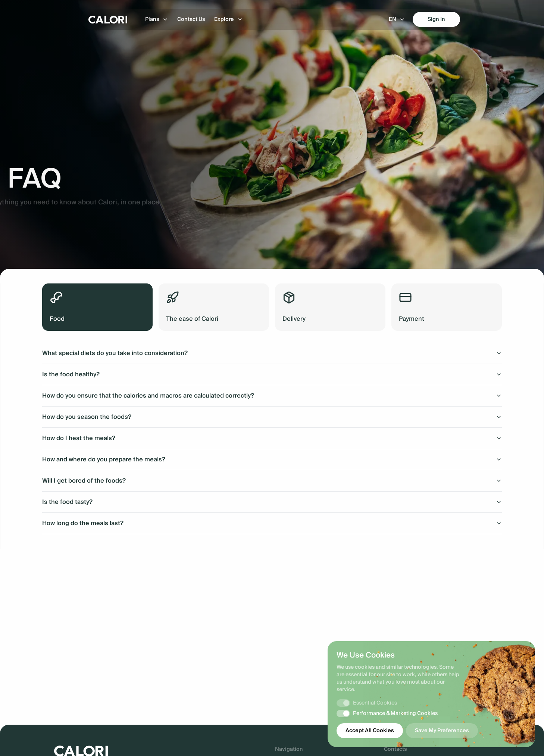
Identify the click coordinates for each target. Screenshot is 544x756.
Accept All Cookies (370, 731)
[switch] (343, 703)
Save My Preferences (442, 731)
